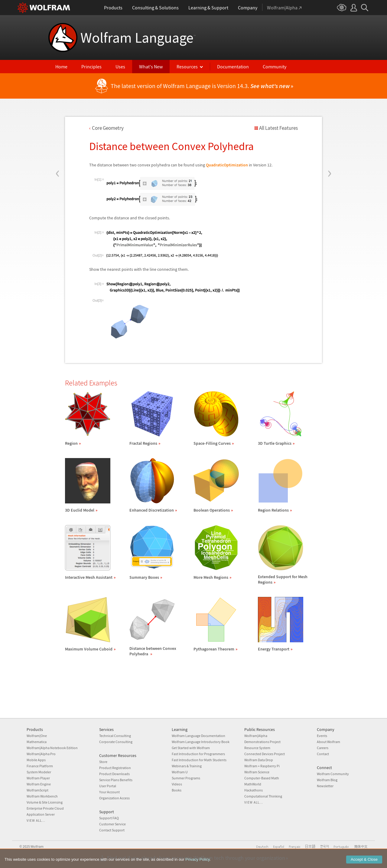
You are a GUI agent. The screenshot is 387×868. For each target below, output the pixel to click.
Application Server (41, 814)
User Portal (108, 786)
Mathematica (37, 742)
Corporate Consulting (116, 742)
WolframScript (37, 790)
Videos (177, 784)
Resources (187, 67)
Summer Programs (186, 778)
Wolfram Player (38, 778)
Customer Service (112, 824)
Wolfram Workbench (42, 796)
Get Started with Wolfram (191, 748)
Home (61, 67)
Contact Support (112, 830)
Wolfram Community (333, 774)
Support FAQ (109, 818)
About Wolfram (328, 742)
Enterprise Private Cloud (45, 808)
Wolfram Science (257, 772)
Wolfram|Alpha (256, 736)
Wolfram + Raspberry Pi (262, 766)
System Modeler (39, 772)
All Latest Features (278, 128)
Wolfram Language (138, 38)
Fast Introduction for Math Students (199, 760)
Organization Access (114, 798)
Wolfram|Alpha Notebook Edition (52, 748)
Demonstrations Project (262, 742)
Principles (91, 67)
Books (177, 790)
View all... (36, 821)
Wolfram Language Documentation (198, 736)
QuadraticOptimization (227, 165)
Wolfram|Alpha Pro (41, 754)
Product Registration (115, 768)
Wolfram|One (37, 736)
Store (103, 762)
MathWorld (253, 784)
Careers (323, 748)
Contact (323, 754)
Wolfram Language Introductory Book (201, 742)
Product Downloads (114, 774)
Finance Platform (40, 766)
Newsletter (325, 786)
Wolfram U (180, 772)
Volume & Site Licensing (45, 802)
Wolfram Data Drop (259, 760)
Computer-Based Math (262, 778)
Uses (120, 67)
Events (322, 736)
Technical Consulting (115, 736)
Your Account (109, 792)
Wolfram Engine (39, 784)
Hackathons (254, 790)
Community (275, 67)
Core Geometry (108, 128)
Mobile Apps (36, 760)
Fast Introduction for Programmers (198, 754)
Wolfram (37, 846)
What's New (151, 67)
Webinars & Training (187, 766)
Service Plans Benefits (116, 780)
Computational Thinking (263, 796)
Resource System (257, 748)
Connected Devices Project (265, 754)
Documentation (233, 67)
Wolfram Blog (327, 780)
